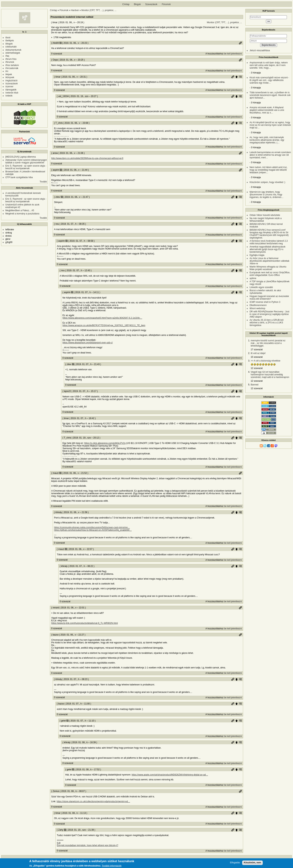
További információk (112, 866)
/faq (7, 56)
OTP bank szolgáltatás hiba (19, 177)
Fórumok (166, 4)
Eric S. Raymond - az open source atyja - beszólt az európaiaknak (26, 167)
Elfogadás (235, 863)
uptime (253, 278)
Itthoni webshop (257, 308)
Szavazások (151, 4)
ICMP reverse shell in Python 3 (265, 302)
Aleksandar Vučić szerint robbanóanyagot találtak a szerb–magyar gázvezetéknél (26, 161)
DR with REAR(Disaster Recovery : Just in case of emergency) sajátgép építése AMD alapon (269, 314)
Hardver (75, 10)
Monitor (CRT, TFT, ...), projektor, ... (99, 10)
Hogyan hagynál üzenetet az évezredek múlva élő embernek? (269, 298)
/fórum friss (11, 59)
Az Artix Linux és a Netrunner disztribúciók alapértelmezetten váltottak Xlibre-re (269, 261)
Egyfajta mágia (257, 255)
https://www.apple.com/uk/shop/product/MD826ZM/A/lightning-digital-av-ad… (170, 775)
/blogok (9, 44)
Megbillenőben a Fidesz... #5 (20, 210)
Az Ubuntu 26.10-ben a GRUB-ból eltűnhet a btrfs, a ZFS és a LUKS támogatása (266, 323)
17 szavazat (257, 350)
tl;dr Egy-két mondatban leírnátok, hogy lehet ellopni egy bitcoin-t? (87, 844)
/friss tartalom (12, 65)
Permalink (240, 43)
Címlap (126, 4)
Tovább (43, 182)
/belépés (10, 41)
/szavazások (12, 84)
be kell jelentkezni (233, 54)
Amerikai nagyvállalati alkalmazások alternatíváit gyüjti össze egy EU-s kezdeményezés (267, 249)
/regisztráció (11, 81)
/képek (9, 74)
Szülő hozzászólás (237, 77)
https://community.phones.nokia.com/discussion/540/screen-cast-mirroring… (92, 527)
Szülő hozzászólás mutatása (240, 77)
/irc (7, 71)
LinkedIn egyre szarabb (261, 287)
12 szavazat (257, 368)
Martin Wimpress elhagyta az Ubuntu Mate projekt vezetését (268, 268)
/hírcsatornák (12, 68)
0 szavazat (57, 54)
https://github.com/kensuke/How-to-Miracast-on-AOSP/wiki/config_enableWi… (93, 530)
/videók (9, 96)
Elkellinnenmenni (258, 305)
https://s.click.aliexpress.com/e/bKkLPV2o (105, 443)
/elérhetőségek (13, 53)
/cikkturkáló (11, 47)
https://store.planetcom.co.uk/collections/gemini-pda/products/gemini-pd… (93, 801)
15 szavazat (257, 357)
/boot (8, 38)
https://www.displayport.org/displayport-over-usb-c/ (88, 343)
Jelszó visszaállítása (260, 50)
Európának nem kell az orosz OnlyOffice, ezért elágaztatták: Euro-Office (270, 274)
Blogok (137, 4)
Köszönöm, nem (253, 863)
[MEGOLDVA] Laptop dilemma (21, 157)
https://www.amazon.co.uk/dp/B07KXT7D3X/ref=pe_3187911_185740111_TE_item (104, 325)
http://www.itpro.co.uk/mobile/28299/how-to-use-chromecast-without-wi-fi (87, 158)
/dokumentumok (13, 50)
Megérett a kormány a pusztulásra (22, 214)
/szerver (9, 87)
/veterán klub (12, 93)
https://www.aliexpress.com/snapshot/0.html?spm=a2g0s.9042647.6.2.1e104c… (102, 318)
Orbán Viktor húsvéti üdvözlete (265, 215)
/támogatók (11, 90)
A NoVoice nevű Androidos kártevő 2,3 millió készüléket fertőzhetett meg (269, 242)
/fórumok (10, 62)
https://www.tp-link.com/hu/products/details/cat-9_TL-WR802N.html (84, 623)
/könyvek (10, 77)
